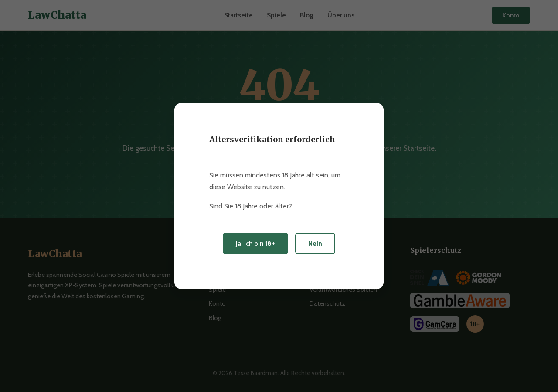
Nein (315, 244)
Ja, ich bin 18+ (255, 244)
